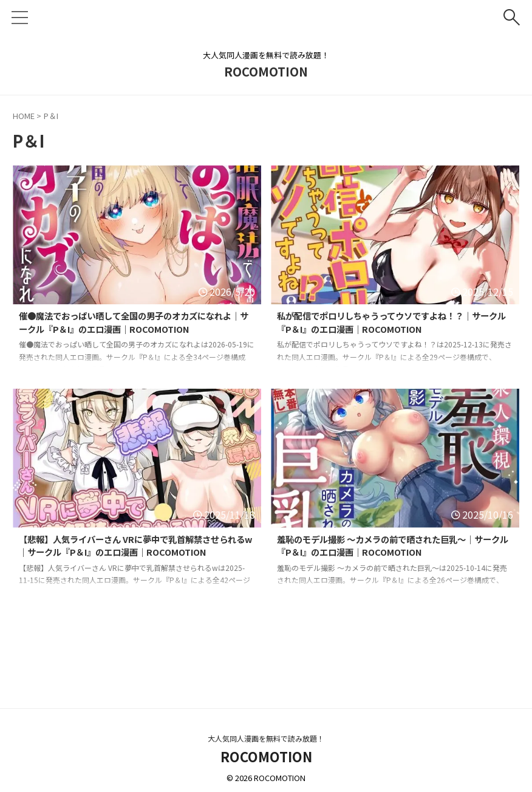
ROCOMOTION (266, 71)
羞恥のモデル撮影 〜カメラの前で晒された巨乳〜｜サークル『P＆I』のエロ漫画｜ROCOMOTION (395, 547)
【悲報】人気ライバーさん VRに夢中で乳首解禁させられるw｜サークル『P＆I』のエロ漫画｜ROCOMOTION (133, 555)
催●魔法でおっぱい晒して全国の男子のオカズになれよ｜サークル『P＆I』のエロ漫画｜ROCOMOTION (135, 324)
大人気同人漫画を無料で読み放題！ (266, 738)
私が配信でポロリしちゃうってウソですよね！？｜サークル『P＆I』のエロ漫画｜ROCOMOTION (393, 324)
